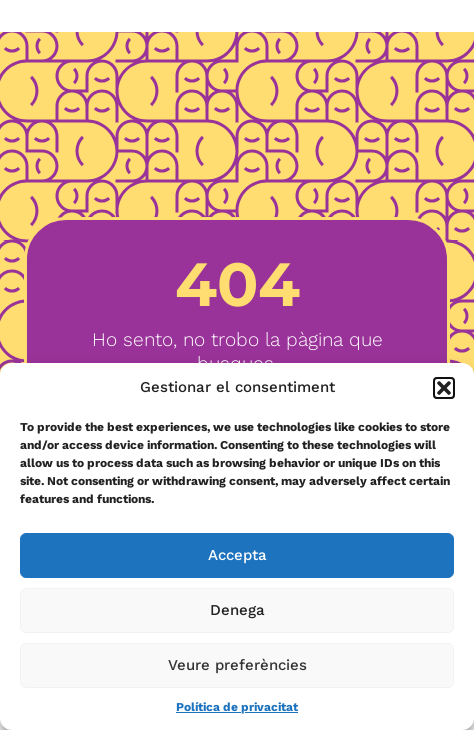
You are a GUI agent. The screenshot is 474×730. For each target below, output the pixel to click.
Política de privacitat (237, 707)
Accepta (237, 555)
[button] (444, 388)
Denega (237, 610)
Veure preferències (237, 665)
